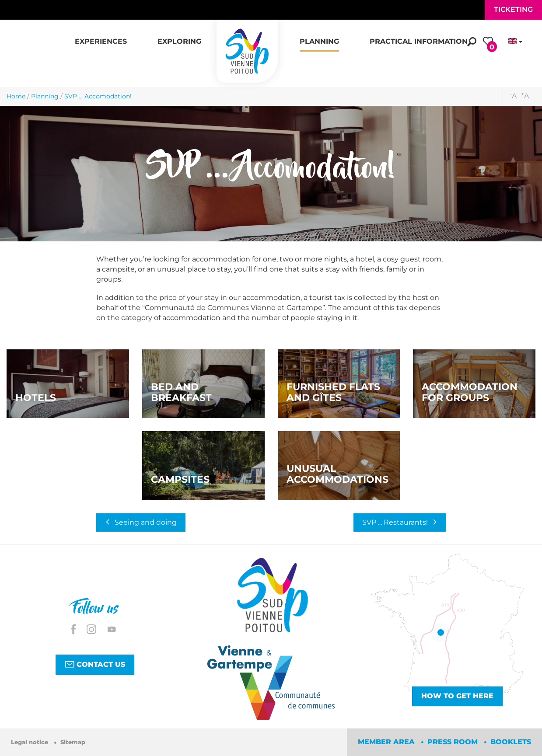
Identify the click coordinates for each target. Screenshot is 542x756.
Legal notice (30, 742)
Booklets (511, 742)
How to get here (457, 696)
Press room (454, 742)
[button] (101, 37)
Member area (387, 742)
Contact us (95, 664)
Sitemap (73, 742)
